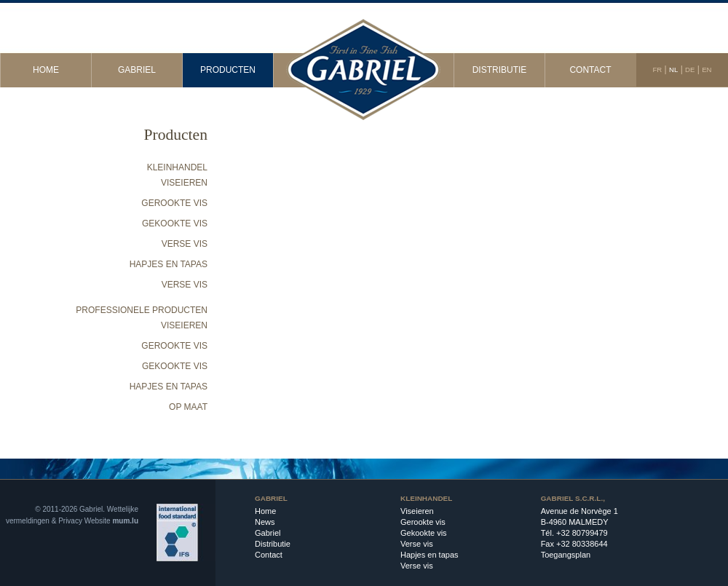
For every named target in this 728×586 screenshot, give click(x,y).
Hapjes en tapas (169, 264)
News (265, 522)
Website (98, 521)
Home (46, 70)
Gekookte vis (175, 223)
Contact (590, 70)
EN (707, 70)
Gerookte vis (174, 203)
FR (657, 70)
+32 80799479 (582, 533)
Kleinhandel (177, 167)
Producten (228, 70)
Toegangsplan (566, 555)
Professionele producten (142, 310)
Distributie (500, 70)
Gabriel (137, 70)
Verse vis (185, 244)
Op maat (188, 407)
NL (673, 70)
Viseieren (184, 183)
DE (690, 70)
